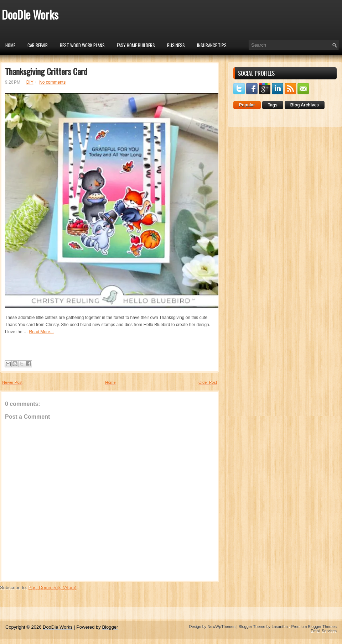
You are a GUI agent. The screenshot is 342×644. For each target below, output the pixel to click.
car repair (38, 45)
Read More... (41, 332)
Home (10, 45)
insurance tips (212, 45)
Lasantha (279, 627)
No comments (52, 82)
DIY (30, 82)
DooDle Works (30, 14)
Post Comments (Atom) (53, 588)
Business (176, 45)
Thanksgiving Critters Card (46, 71)
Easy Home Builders (136, 45)
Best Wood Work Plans (82, 45)
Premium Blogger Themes (314, 627)
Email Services (324, 631)
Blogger (110, 627)
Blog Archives (305, 105)
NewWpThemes (221, 627)
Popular (247, 105)
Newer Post (12, 382)
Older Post (208, 382)
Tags (273, 105)
